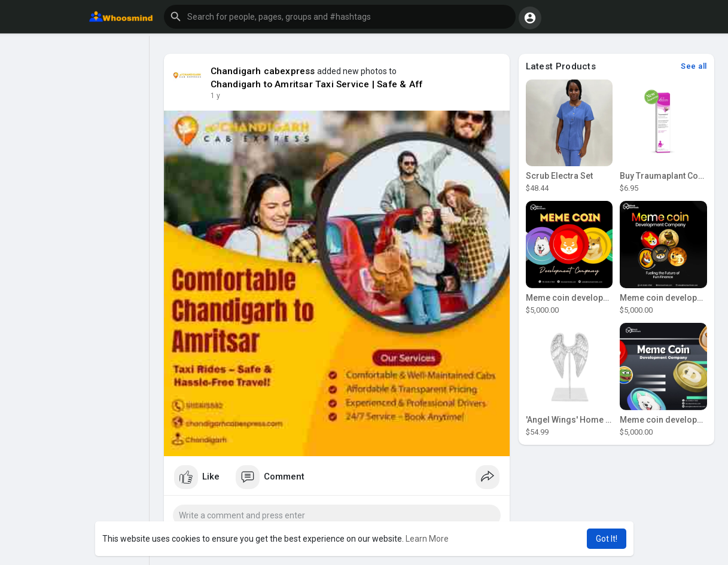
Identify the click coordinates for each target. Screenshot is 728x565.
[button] (340, 17)
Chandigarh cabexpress (263, 71)
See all (694, 66)
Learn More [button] (427, 539)
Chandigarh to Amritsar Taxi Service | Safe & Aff (317, 84)
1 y (215, 96)
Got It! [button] (607, 539)
